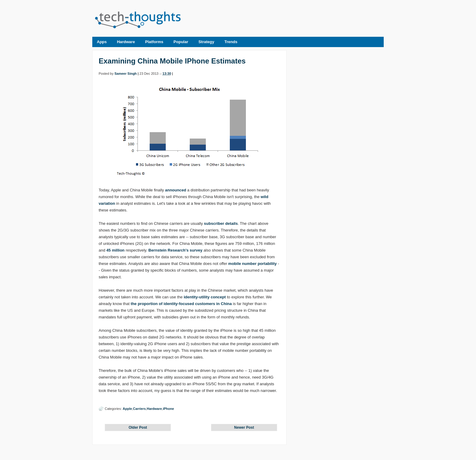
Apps (102, 42)
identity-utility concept (205, 297)
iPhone (168, 409)
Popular (181, 42)
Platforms (154, 42)
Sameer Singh (126, 74)
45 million (115, 250)
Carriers (139, 409)
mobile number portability (253, 264)
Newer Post (244, 427)
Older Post (138, 427)
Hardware (126, 42)
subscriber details (221, 223)
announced (176, 190)
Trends (231, 42)
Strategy (206, 42)
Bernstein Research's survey (175, 250)
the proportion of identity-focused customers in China (181, 304)
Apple (127, 409)
